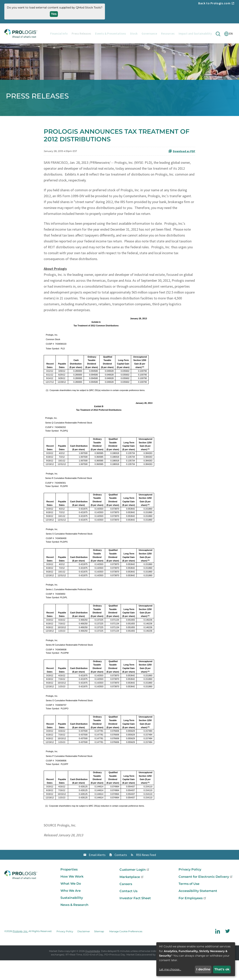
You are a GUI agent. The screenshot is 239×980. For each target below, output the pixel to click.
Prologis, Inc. (20, 951)
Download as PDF (182, 171)
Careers (126, 904)
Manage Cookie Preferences (126, 951)
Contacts (121, 874)
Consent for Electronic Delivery (206, 896)
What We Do (71, 903)
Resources (168, 34)
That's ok (222, 969)
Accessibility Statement (198, 911)
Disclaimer (84, 951)
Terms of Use (189, 903)
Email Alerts (97, 874)
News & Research (74, 924)
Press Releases (81, 34)
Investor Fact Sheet (135, 918)
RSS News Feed (146, 874)
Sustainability (72, 917)
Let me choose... (170, 969)
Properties (69, 889)
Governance (149, 34)
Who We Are (71, 910)
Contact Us (128, 911)
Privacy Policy (190, 889)
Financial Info (59, 34)
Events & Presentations (111, 34)
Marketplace (132, 897)
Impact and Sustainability (195, 34)
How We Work (72, 896)
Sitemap (99, 951)
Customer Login (135, 889)
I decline (203, 969)
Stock (134, 34)
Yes (54, 14)
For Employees (193, 918)
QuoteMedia (93, 971)
